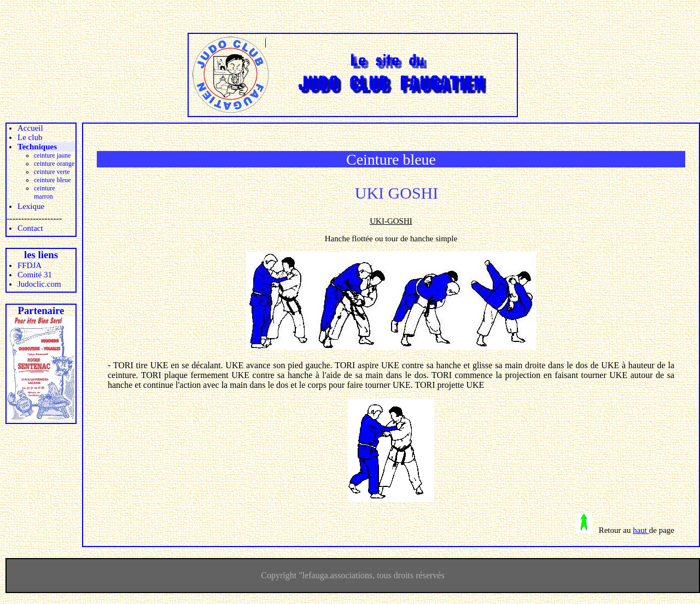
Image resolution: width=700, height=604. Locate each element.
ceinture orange (54, 164)
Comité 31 (35, 275)
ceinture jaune (52, 155)
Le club (30, 137)
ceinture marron (45, 192)
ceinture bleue (52, 180)
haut (641, 530)
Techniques (37, 147)
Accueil (30, 128)
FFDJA (30, 265)
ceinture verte (52, 172)
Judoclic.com (39, 284)
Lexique (31, 206)
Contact (30, 228)
